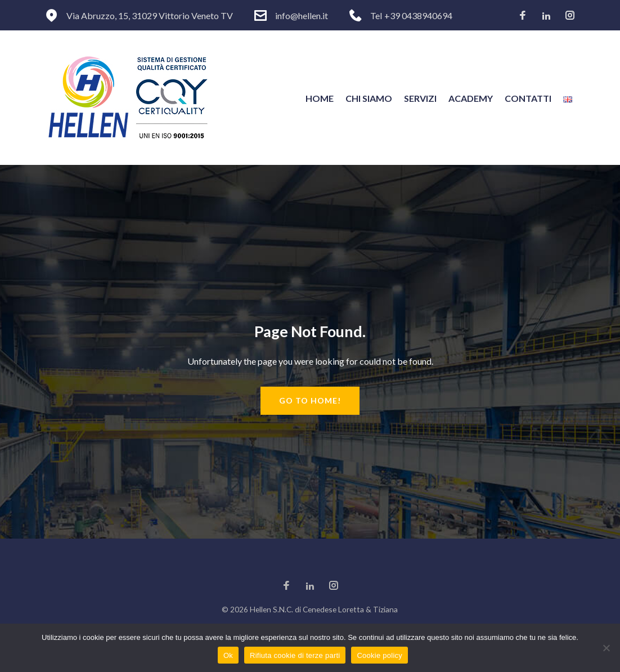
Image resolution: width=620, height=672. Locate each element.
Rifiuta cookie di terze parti (295, 655)
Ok (228, 655)
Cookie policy (379, 655)
